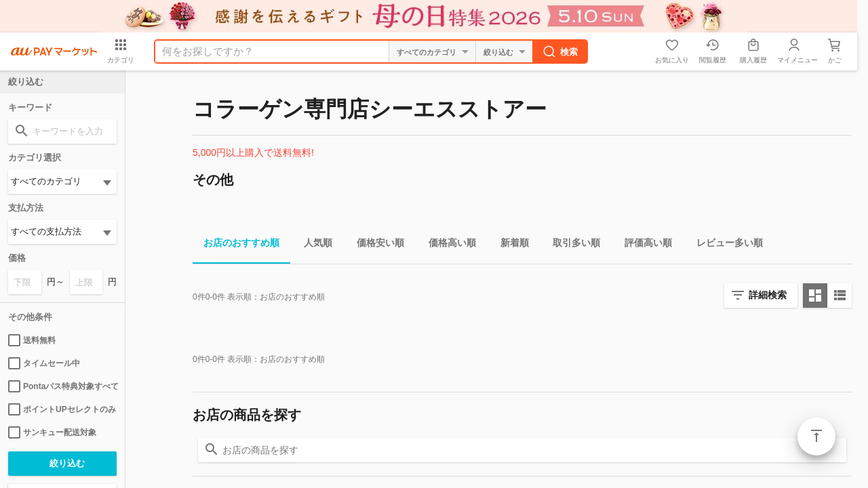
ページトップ (816, 436)
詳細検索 (768, 295)
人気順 (313, 245)
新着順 (509, 245)
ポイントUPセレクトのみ (62, 409)
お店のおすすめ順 (236, 245)
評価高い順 (643, 245)
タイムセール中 (44, 363)
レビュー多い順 (724, 245)
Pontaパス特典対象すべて (62, 386)
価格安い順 (375, 245)
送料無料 (32, 340)
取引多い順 (571, 245)
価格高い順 (447, 245)
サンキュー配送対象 (52, 432)
